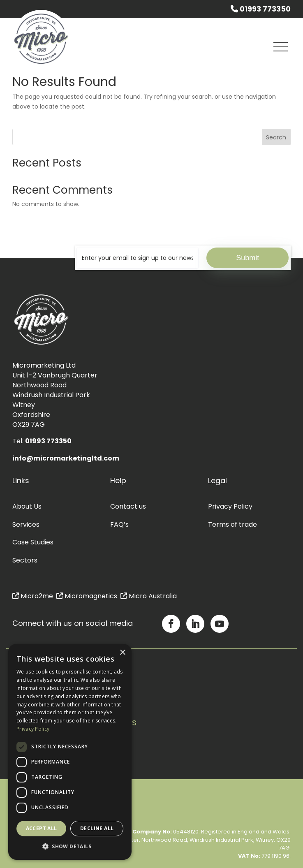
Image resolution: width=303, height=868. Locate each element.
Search (276, 137)
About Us (27, 506)
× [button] (122, 653)
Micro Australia (149, 596)
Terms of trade (232, 524)
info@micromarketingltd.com (66, 458)
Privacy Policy (230, 506)
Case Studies (33, 542)
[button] (70, 847)
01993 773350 (261, 9)
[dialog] (70, 752)
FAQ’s (119, 524)
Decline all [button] (97, 828)
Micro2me (33, 596)
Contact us (128, 506)
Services (26, 524)
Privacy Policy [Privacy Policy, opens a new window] (33, 729)
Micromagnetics (87, 596)
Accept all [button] (42, 828)
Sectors (25, 560)
